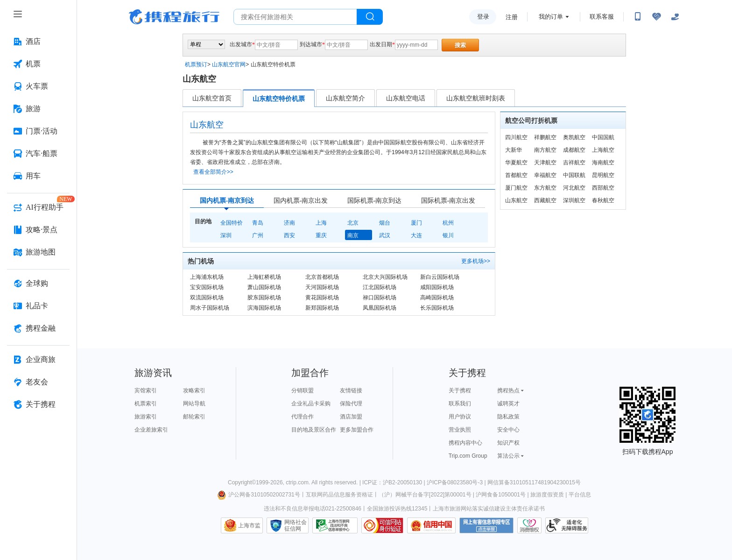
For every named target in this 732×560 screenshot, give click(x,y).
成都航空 (574, 150)
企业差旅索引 (151, 430)
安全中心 (508, 430)
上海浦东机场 (207, 277)
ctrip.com (297, 482)
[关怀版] (675, 17)
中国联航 (574, 175)
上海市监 (249, 525)
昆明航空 (603, 175)
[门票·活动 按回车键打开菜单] (38, 131)
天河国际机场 (322, 287)
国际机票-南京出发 (448, 201)
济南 (289, 223)
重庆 (321, 235)
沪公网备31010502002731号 (259, 495)
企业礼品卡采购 (311, 404)
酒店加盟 (351, 417)
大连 (416, 235)
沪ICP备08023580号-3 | (457, 482)
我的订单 (551, 17)
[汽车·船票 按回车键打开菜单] (38, 154)
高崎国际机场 (437, 298)
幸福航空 (545, 175)
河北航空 (574, 188)
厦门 (416, 223)
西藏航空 (545, 200)
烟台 (385, 223)
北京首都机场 (322, 277)
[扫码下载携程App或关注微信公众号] (638, 17)
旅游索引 (146, 417)
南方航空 (545, 150)
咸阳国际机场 (437, 287)
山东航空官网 (229, 64)
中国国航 (603, 137)
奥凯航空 (574, 137)
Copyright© (242, 482)
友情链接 (351, 390)
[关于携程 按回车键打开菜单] (38, 404)
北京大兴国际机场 (385, 277)
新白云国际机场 (440, 277)
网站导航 (194, 404)
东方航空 (545, 188)
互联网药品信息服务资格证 (339, 495)
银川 (448, 235)
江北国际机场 (380, 287)
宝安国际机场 (207, 287)
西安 (289, 235)
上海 (321, 223)
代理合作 (303, 417)
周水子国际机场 (210, 308)
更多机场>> (476, 261)
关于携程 (460, 390)
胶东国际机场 (264, 298)
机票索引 (146, 404)
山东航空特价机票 (279, 99)
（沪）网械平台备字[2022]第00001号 (425, 495)
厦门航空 (516, 188)
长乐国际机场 (437, 308)
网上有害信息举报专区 (486, 525)
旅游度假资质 (547, 495)
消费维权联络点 (529, 525)
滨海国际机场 (264, 308)
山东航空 (516, 200)
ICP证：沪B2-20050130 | (394, 482)
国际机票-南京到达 (375, 201)
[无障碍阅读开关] (656, 17)
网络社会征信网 (296, 525)
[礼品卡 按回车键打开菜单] (38, 306)
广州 (258, 235)
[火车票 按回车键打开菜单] (38, 86)
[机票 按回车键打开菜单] (38, 64)
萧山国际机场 (264, 287)
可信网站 (382, 525)
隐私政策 (508, 417)
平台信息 (580, 495)
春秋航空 (603, 200)
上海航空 (603, 150)
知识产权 (508, 443)
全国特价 (232, 223)
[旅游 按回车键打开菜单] (38, 109)
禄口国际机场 (380, 298)
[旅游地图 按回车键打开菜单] (38, 252)
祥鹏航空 (545, 137)
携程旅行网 (174, 17)
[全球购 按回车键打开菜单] (38, 284)
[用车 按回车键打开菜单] (38, 176)
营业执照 (460, 430)
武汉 (385, 235)
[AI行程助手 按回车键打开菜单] (38, 207)
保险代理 (351, 404)
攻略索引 (194, 390)
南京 (353, 235)
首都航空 (516, 175)
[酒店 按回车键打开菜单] (38, 42)
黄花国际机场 (322, 298)
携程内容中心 (465, 443)
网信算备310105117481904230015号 (534, 482)
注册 (512, 17)
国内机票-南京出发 (301, 201)
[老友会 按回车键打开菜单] (38, 382)
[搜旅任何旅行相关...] (295, 17)
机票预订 (196, 64)
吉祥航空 (574, 163)
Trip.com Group (468, 456)
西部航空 (603, 188)
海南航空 (603, 163)
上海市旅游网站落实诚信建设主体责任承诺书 (489, 509)
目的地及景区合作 (314, 430)
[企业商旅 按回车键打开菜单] (38, 360)
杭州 (448, 223)
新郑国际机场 (322, 308)
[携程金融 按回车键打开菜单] (38, 328)
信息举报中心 (335, 525)
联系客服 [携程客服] (602, 17)
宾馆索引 (146, 390)
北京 (353, 223)
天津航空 (545, 163)
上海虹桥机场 (264, 277)
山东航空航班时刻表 (476, 98)
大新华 (514, 150)
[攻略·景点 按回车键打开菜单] (38, 230)
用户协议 (460, 417)
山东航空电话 (406, 98)
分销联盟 (303, 390)
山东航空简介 (345, 98)
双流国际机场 (207, 298)
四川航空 (516, 137)
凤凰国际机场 (380, 308)
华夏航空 (516, 163)
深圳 (226, 235)
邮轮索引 (194, 417)
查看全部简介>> (213, 172)
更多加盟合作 (357, 430)
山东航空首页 (212, 98)
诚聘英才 (508, 404)
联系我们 (460, 404)
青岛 (258, 223)
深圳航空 (574, 200)
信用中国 (431, 525)
